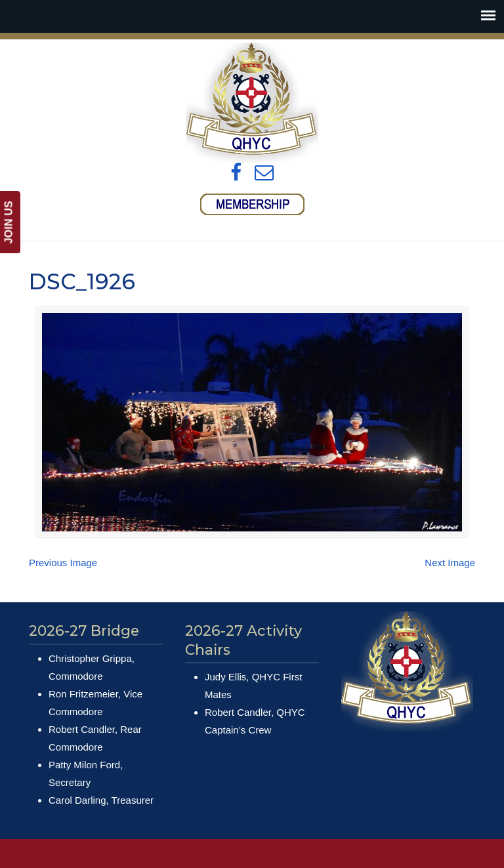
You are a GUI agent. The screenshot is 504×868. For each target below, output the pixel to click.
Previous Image (63, 563)
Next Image (450, 563)
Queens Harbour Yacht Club (252, 103)
